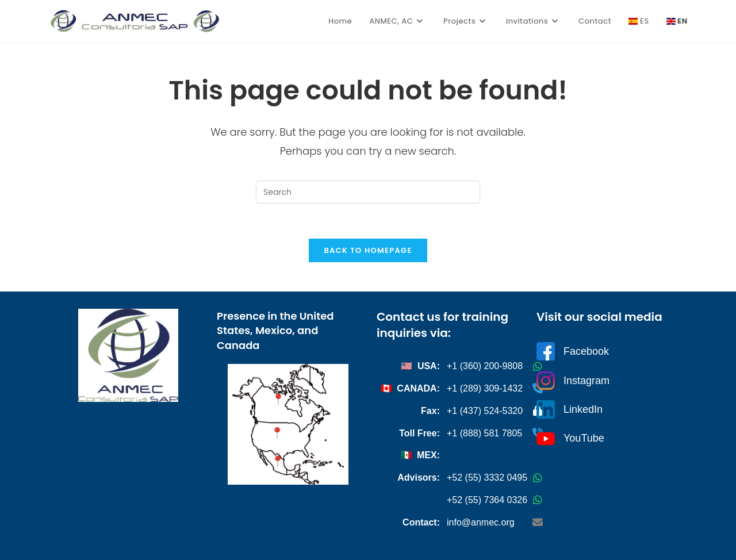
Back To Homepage (368, 250)
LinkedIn (570, 409)
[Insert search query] (368, 192)
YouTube (570, 439)
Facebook (573, 351)
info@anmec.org (481, 522)
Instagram (573, 381)
